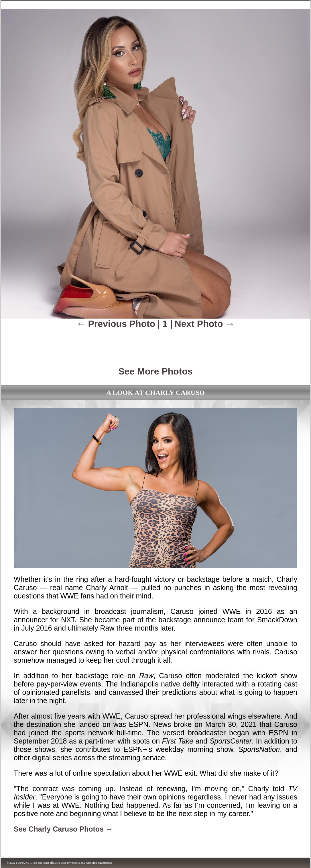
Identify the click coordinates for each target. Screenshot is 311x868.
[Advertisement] (155, 344)
